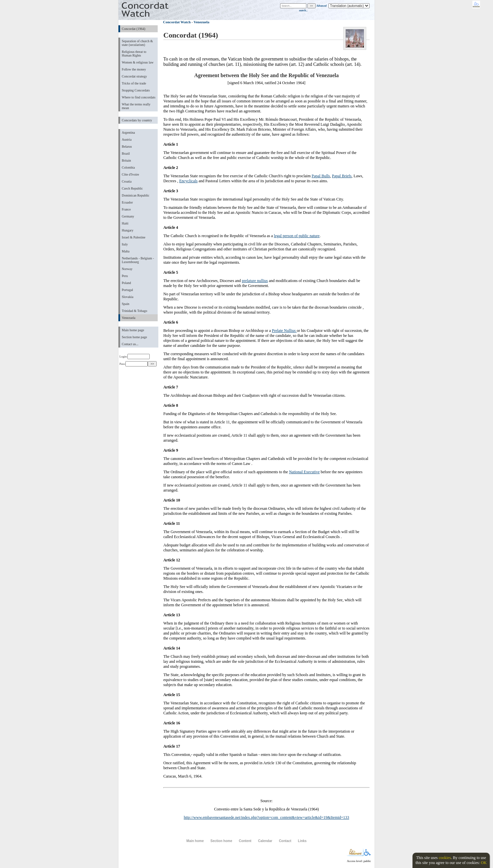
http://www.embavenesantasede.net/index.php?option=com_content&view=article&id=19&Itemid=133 (266, 817)
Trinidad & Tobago (134, 311)
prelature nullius (255, 281)
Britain (126, 160)
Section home (221, 841)
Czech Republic (132, 188)
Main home (195, 841)
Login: (135, 357)
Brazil (126, 153)
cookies (445, 858)
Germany (128, 216)
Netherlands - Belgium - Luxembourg (138, 260)
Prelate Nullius (284, 331)
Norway (127, 269)
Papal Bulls (321, 176)
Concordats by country (137, 120)
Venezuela (129, 318)
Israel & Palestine (134, 237)
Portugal (127, 290)
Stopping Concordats (136, 90)
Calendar (265, 841)
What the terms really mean (136, 106)
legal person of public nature (297, 236)
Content (245, 841)
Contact (285, 841)
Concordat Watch (177, 22)
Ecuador (127, 202)
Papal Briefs (342, 176)
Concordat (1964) (134, 29)
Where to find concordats (139, 97)
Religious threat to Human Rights (134, 54)
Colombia (128, 167)
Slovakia (128, 297)
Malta (126, 251)
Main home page (133, 330)
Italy (125, 244)
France (126, 209)
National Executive (304, 472)
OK (484, 863)
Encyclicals (188, 181)
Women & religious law (138, 62)
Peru (125, 276)
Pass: (134, 364)
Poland (126, 283)
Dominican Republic (136, 195)
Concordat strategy (134, 76)
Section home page (134, 337)
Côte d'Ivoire (130, 174)
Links (302, 841)
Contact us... (130, 344)
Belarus (127, 146)
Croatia (127, 181)
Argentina (128, 133)
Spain (126, 304)
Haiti (125, 223)
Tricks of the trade (134, 83)
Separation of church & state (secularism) (137, 43)
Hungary (128, 230)
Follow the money (134, 69)
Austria (127, 140)
